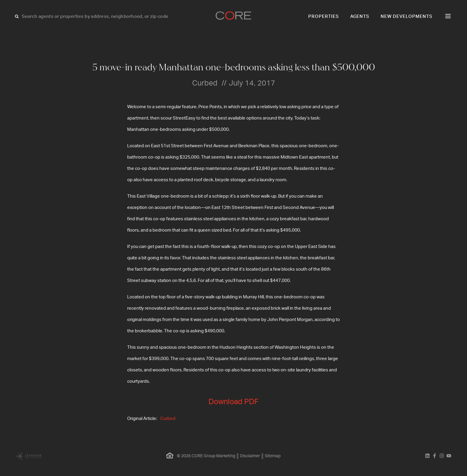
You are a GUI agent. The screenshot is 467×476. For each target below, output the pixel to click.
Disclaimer (250, 456)
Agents (360, 17)
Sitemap (273, 456)
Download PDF (233, 402)
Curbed (168, 419)
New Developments (407, 17)
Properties (324, 17)
